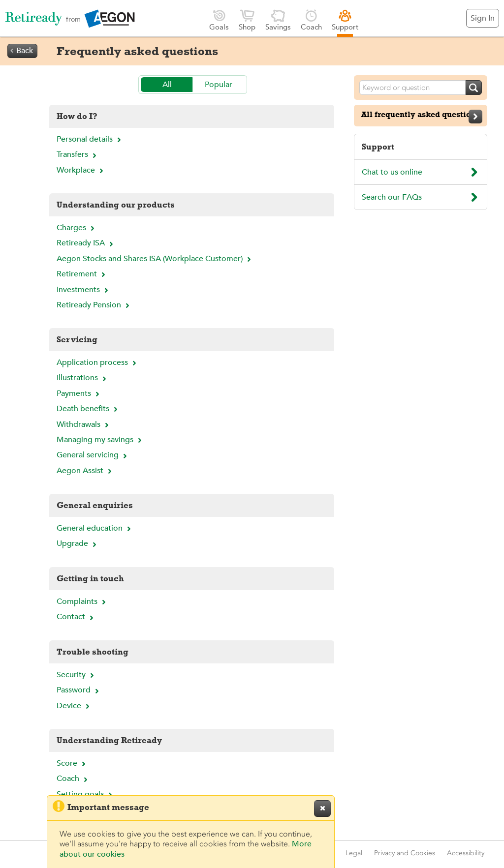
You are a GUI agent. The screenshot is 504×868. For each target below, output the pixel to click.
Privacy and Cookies (405, 853)
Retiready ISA (86, 243)
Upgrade (78, 543)
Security (77, 675)
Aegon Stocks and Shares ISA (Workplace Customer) (155, 259)
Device (74, 706)
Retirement (82, 274)
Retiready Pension (94, 305)
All (167, 85)
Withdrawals (84, 424)
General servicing (93, 455)
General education (95, 528)
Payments (79, 393)
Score (72, 763)
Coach (311, 20)
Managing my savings (100, 440)
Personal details (90, 139)
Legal (354, 853)
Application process (98, 362)
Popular (219, 85)
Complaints (82, 601)
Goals (219, 20)
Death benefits (88, 409)
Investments (84, 290)
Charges (77, 228)
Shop (247, 20)
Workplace (81, 170)
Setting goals (86, 794)
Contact (76, 617)
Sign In (483, 18)
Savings (278, 20)
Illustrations (83, 378)
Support (345, 20)
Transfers (78, 154)
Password (79, 690)
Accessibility (466, 853)
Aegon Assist (85, 471)
